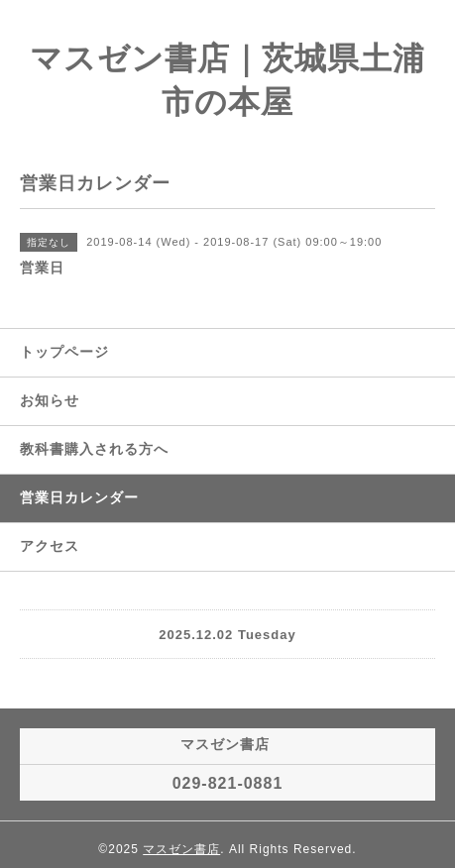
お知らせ (50, 400)
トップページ (64, 352)
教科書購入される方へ (94, 449)
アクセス (50, 546)
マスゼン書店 (181, 849)
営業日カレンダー (79, 497)
